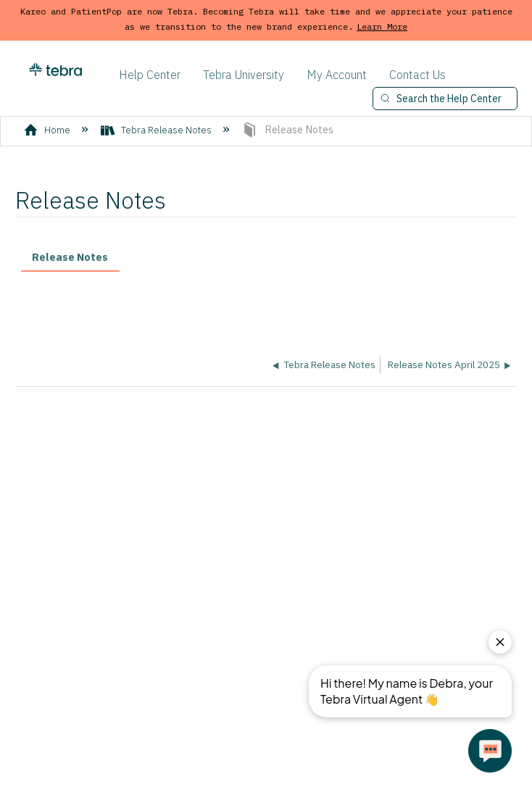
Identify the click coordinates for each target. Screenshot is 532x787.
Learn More (382, 26)
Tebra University (244, 75)
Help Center (150, 75)
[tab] (70, 258)
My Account (337, 75)
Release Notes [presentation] (70, 257)
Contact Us (417, 75)
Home (48, 130)
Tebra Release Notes (157, 130)
